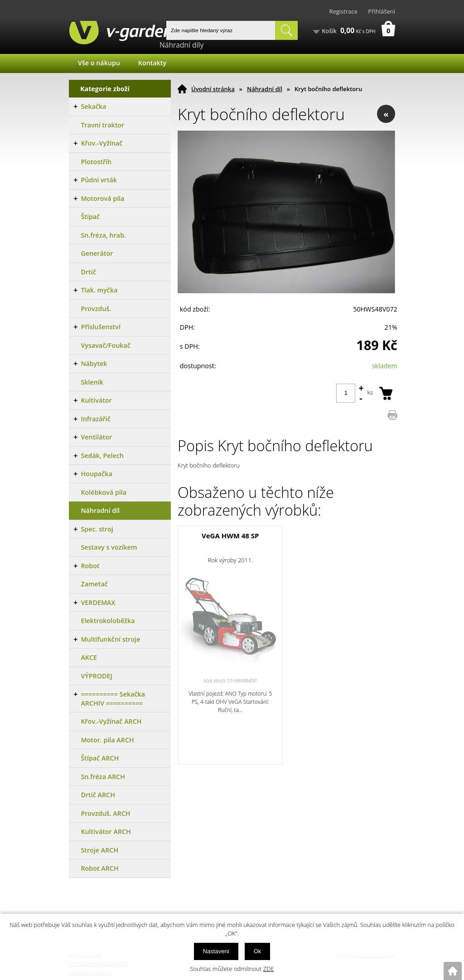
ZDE (269, 969)
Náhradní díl (265, 89)
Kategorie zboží (105, 89)
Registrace (343, 11)
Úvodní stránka (213, 89)
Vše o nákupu (99, 63)
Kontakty (152, 63)
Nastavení (216, 951)
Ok (258, 951)
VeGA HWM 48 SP (230, 536)
